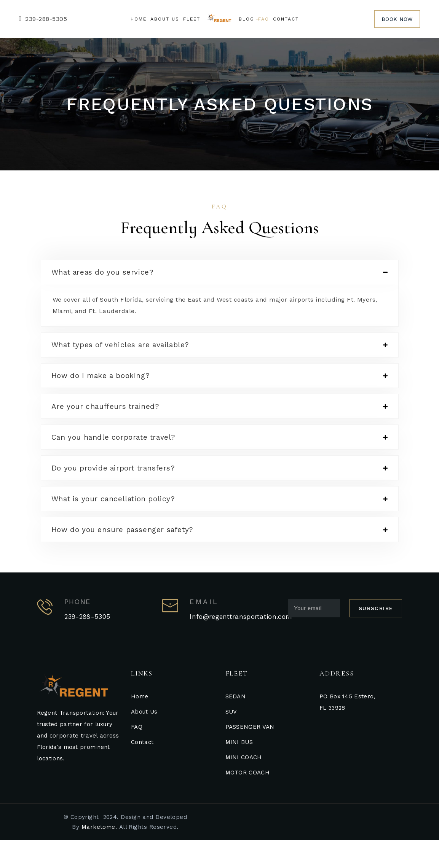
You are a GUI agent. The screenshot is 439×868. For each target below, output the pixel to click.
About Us (144, 739)
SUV (231, 739)
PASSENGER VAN (250, 755)
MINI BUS (239, 770)
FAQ (137, 755)
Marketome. (99, 855)
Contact (142, 770)
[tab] (220, 274)
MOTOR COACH (247, 800)
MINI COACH (244, 785)
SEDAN (236, 724)
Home (140, 724)
